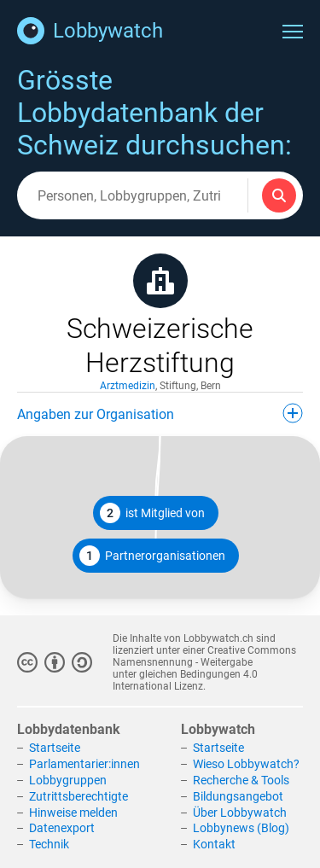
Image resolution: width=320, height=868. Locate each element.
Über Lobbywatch (240, 813)
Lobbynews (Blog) (241, 828)
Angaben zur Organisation (160, 413)
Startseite (55, 748)
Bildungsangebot (238, 796)
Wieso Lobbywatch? (246, 764)
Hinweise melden (73, 813)
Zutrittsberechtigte (79, 796)
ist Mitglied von (152, 513)
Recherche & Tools (241, 780)
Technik (49, 844)
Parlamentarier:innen (84, 764)
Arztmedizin (128, 386)
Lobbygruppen (68, 780)
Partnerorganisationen (152, 556)
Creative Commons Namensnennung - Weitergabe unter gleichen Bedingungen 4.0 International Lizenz (204, 668)
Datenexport (62, 828)
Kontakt (214, 844)
